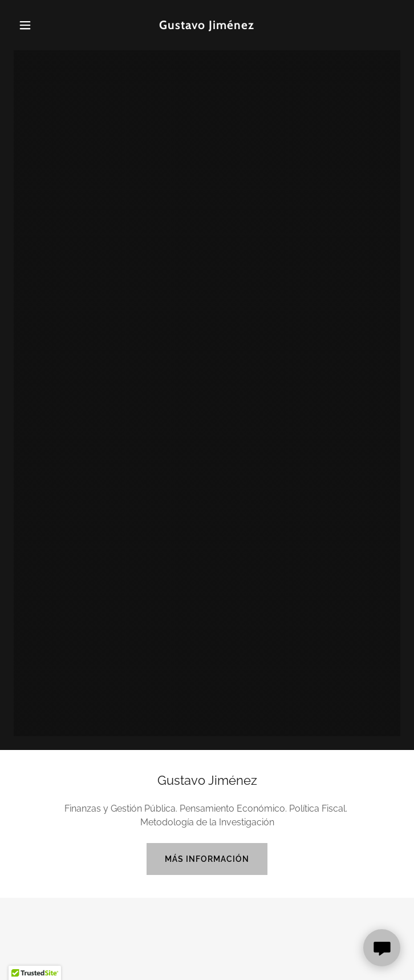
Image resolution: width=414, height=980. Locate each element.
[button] (43, 25)
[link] (207, 26)
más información (207, 859)
